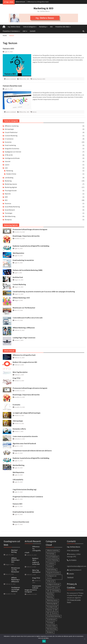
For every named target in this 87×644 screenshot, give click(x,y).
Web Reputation (18, 253)
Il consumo (16, 405)
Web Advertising (10, 216)
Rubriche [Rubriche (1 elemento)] (50, 610)
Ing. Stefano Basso (14, 27)
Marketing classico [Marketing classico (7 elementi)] (52, 600)
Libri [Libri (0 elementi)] (48, 591)
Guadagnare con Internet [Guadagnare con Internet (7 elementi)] (52, 577)
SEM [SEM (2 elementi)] (56, 610)
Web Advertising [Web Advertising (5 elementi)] (52, 629)
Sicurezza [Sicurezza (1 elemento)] (55, 613)
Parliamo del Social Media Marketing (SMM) (28, 270)
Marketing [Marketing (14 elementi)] (50, 594)
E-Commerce (9, 139)
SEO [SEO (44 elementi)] (48, 613)
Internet (8, 161)
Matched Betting (19, 465)
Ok (44, 641)
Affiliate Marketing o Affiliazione (24, 328)
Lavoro (7, 165)
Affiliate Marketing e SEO (21, 298)
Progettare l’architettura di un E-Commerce (28, 497)
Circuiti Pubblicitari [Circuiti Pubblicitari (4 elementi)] (52, 557)
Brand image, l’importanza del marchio (26, 236)
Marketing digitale (11, 187)
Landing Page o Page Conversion (24, 338)
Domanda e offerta (19, 429)
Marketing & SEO (43, 8)
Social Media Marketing (12, 207)
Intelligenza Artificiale (12, 158)
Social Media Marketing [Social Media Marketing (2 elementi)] (54, 616)
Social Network (10, 210)
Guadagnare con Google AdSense (16, 589)
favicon (34, 79)
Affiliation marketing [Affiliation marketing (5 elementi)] (53, 550)
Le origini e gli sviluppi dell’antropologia (27, 413)
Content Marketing (11, 136)
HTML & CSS (22, 79)
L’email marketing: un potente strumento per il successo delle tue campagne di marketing (44, 292)
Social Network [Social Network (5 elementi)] (51, 619)
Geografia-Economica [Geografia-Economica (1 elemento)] (53, 573)
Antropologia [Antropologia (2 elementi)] (51, 554)
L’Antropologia (18, 421)
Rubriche (8, 194)
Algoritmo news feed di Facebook (24, 444)
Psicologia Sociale (11, 191)
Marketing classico (11, 184)
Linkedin (71, 574)
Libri (24, 31)
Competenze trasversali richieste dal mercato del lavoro (32, 451)
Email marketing (10, 145)
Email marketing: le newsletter (23, 260)
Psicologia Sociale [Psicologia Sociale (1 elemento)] (52, 607)
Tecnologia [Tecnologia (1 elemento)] (50, 623)
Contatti (33, 31)
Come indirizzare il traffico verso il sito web (28, 318)
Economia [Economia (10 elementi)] (50, 566)
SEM (6, 197)
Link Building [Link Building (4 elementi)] (56, 591)
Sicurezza (8, 203)
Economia (8, 142)
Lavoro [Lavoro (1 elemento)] (56, 588)
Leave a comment (11, 79)
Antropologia (9, 129)
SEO (51, 27)
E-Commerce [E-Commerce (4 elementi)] (51, 563)
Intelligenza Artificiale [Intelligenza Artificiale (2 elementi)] (53, 584)
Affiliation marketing (12, 126)
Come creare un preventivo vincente (25, 436)
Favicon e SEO (8, 49)
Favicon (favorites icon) (12, 86)
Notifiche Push (18, 277)
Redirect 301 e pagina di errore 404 (25, 362)
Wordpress (8, 220)
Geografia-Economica (12, 149)
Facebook (70, 577)
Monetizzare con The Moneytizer (24, 308)
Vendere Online (11, 174)
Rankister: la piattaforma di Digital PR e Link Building (31, 246)
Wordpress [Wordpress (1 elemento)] (50, 632)
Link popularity (18, 480)
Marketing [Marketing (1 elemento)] (50, 597)
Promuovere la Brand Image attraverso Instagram (30, 229)
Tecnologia (8, 213)
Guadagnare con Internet (13, 152)
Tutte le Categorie (29, 27)
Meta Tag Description (20, 372)
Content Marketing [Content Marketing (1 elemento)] (53, 560)
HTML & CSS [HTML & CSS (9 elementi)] (51, 581)
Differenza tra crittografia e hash (38, 2)
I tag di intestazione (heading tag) (25, 490)
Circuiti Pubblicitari (11, 132)
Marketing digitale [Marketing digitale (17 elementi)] (52, 603)
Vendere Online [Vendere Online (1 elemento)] (51, 626)
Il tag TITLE (17, 378)
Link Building (9, 178)
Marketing (42, 27)
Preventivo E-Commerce (11, 31)
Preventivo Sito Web (62, 27)
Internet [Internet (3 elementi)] (49, 588)
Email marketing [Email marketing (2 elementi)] (52, 570)
